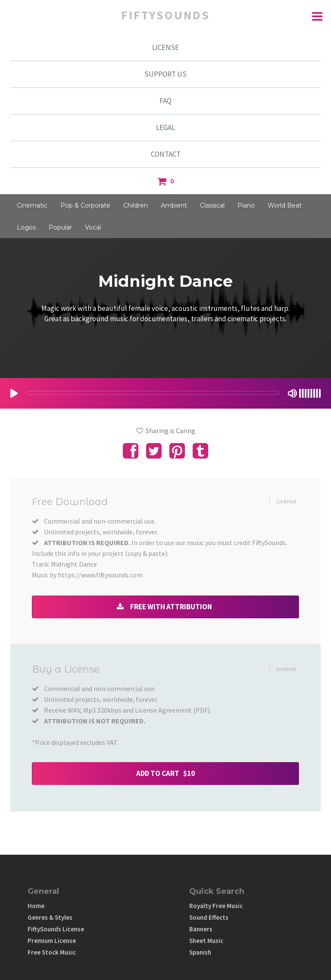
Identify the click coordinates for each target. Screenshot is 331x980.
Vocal (93, 227)
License (287, 501)
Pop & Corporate (85, 205)
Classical (212, 205)
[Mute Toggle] (292, 393)
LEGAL (165, 127)
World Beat (285, 205)
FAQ (165, 101)
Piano (246, 205)
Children (136, 205)
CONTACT (166, 154)
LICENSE (165, 47)
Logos (26, 227)
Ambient (174, 205)
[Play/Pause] (14, 393)
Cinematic (32, 205)
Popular (60, 227)
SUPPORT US (165, 74)
